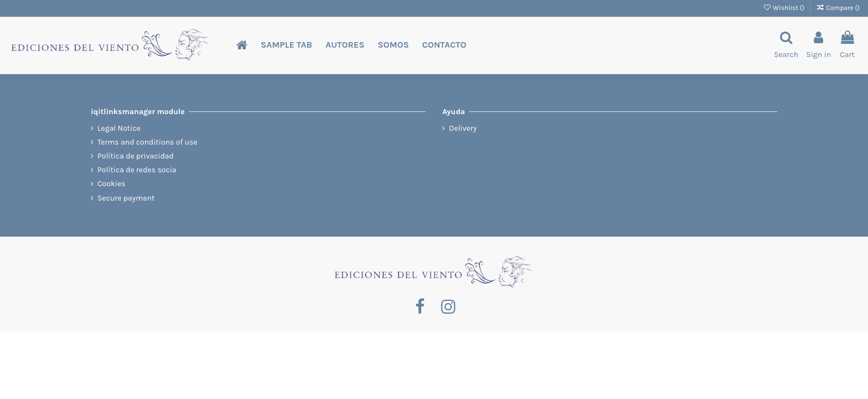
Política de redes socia (137, 170)
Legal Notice (119, 128)
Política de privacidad (136, 156)
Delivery (463, 128)
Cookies (112, 184)
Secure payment (126, 198)
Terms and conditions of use (148, 142)
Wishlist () (784, 8)
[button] (286, 45)
